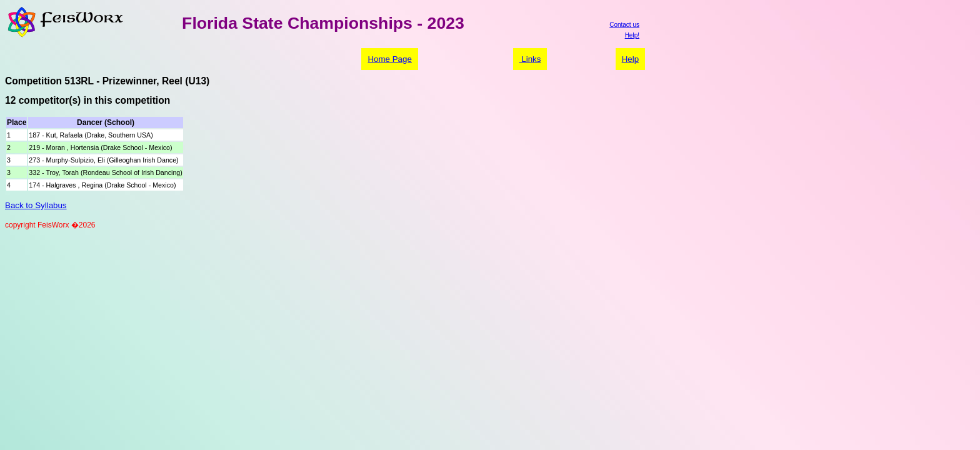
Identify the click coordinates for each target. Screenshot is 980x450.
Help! (632, 35)
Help (630, 59)
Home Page (389, 59)
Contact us (624, 25)
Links (530, 59)
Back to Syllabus (36, 205)
